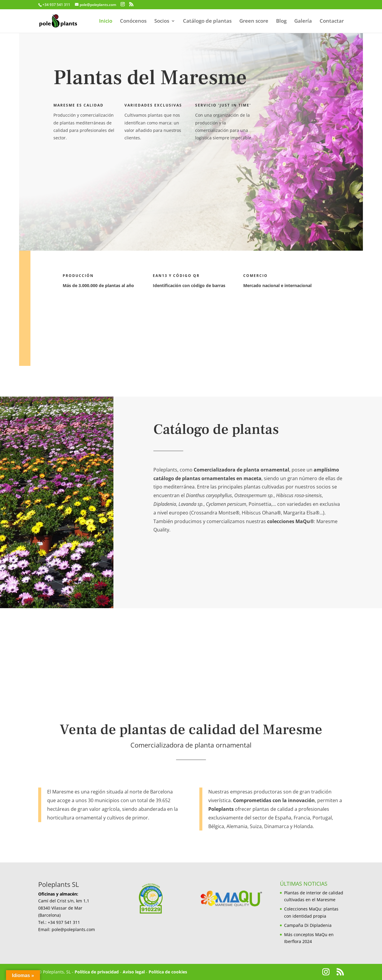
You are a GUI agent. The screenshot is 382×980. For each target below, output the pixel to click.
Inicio (106, 21)
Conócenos (133, 21)
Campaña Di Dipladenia (308, 925)
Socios (162, 21)
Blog (281, 21)
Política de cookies (168, 972)
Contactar (332, 21)
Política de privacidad (97, 972)
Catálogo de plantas (207, 21)
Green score (254, 21)
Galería (303, 21)
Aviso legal (134, 972)
